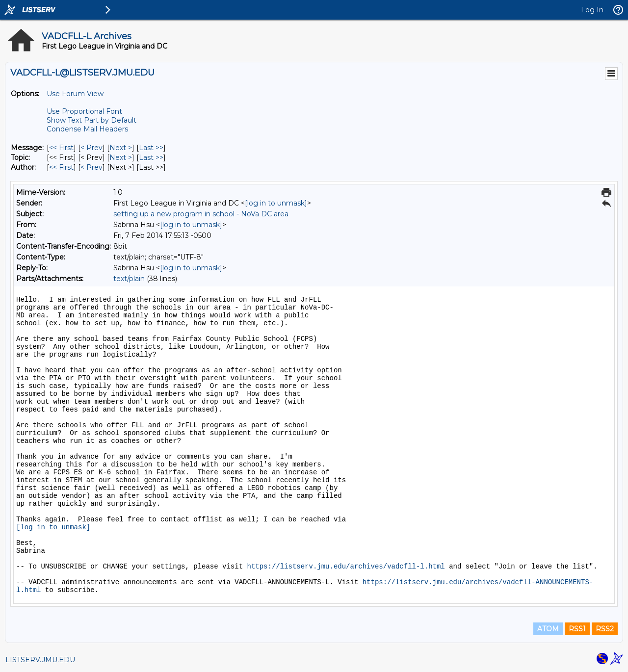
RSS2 (605, 629)
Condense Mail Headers (87, 129)
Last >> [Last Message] (151, 148)
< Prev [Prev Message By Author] (92, 167)
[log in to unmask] (276, 203)
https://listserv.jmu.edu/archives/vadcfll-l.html (346, 567)
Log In (592, 10)
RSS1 (577, 629)
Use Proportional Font (84, 111)
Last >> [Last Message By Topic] (151, 157)
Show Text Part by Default (92, 120)
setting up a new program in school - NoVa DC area (201, 214)
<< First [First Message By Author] (61, 167)
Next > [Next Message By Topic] (121, 157)
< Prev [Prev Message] (92, 148)
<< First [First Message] (61, 148)
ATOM (548, 629)
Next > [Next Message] (121, 148)
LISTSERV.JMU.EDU (40, 660)
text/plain (129, 279)
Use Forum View (75, 94)
